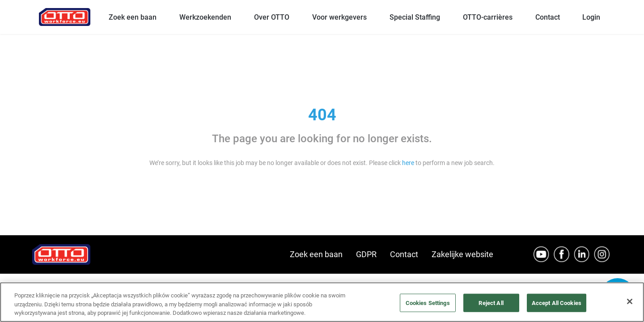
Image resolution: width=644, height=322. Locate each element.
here (408, 163)
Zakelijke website (462, 254)
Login (591, 17)
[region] (322, 302)
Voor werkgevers (339, 17)
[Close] (630, 301)
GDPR (366, 254)
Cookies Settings (428, 303)
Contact (548, 17)
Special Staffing (415, 17)
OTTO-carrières (488, 17)
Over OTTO (272, 17)
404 (322, 115)
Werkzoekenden (205, 17)
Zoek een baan (133, 17)
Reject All (491, 303)
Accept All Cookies (557, 303)
